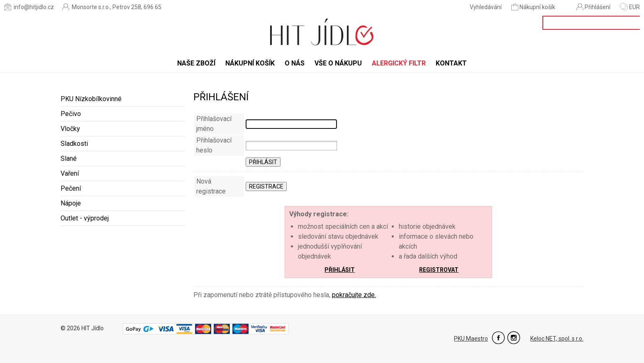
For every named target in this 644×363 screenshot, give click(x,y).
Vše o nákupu (338, 63)
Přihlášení (593, 7)
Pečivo (71, 114)
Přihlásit (340, 270)
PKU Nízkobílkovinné (91, 99)
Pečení (71, 188)
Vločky (70, 129)
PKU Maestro (471, 339)
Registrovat (439, 270)
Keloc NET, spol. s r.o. (557, 339)
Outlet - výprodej (85, 218)
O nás (295, 63)
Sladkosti (74, 144)
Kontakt (451, 63)
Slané (69, 159)
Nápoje (71, 203)
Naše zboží (196, 63)
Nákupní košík (534, 7)
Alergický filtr (399, 63)
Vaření (70, 173)
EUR (630, 7)
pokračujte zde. (354, 295)
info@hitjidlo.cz (29, 7)
